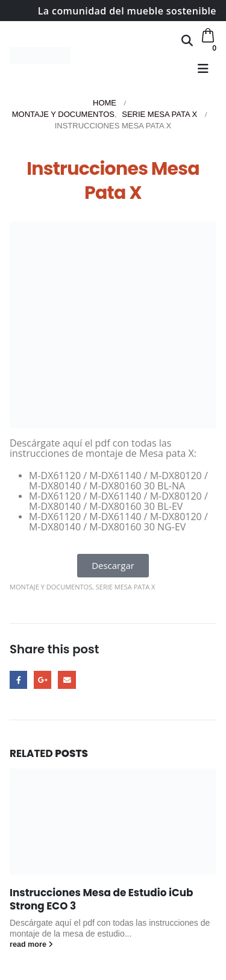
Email (67, 680)
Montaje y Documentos (51, 587)
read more (31, 944)
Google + (42, 680)
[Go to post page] (113, 821)
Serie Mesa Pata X (126, 587)
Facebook (18, 680)
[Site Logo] (40, 55)
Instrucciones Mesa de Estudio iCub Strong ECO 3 (101, 899)
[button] (187, 40)
